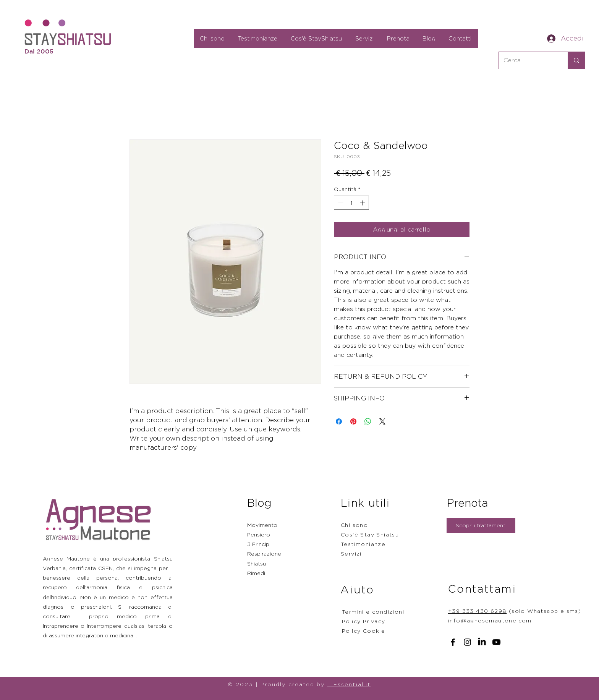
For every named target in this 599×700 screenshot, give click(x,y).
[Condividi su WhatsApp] (368, 421)
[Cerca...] (528, 60)
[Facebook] (453, 642)
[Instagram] (467, 642)
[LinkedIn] (482, 642)
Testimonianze (363, 544)
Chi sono (354, 525)
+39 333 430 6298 (477, 611)
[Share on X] (382, 421)
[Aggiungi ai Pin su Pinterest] (353, 421)
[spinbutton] (351, 203)
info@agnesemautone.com (490, 620)
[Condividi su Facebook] (339, 421)
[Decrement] (340, 203)
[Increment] (363, 203)
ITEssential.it (349, 684)
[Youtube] (496, 642)
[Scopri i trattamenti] (481, 525)
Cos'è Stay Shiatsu (370, 534)
